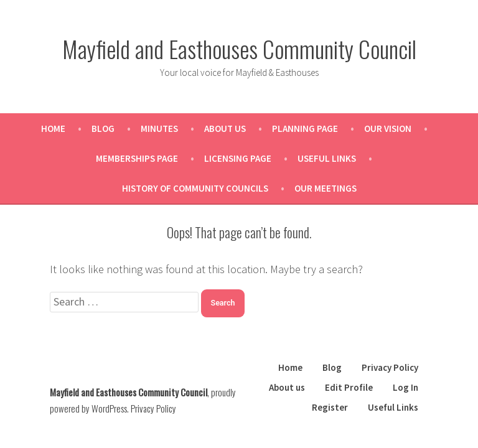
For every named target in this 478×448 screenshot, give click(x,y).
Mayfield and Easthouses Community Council (239, 49)
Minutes (159, 128)
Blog (103, 128)
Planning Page (305, 128)
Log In (405, 387)
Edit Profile (349, 387)
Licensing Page (238, 158)
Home (53, 128)
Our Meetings (326, 188)
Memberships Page (137, 158)
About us (225, 128)
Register (330, 407)
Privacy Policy (390, 367)
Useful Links (327, 158)
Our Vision (388, 128)
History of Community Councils (195, 188)
